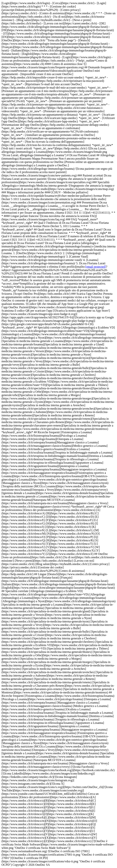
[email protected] (96, 267)
